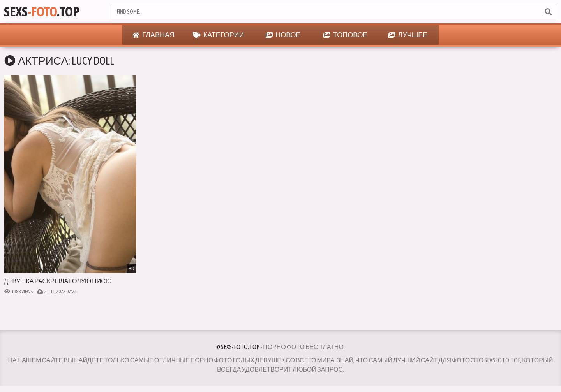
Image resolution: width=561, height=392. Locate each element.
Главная (153, 35)
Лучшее (408, 35)
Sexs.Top (42, 11)
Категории (219, 35)
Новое (283, 35)
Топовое (346, 35)
